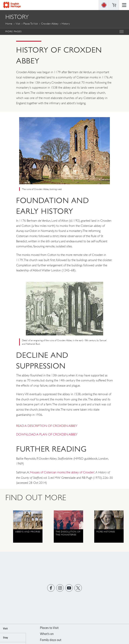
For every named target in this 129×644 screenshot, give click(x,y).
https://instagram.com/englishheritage (60, 588)
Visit (18, 24)
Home (9, 24)
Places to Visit (31, 24)
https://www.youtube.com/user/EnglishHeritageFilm (69, 588)
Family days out (51, 640)
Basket (114, 5)
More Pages (13, 31)
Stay (5, 638)
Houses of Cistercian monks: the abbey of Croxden (62, 472)
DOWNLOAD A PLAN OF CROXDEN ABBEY (47, 434)
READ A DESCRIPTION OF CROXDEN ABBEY (47, 426)
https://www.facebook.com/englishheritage (51, 588)
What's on (47, 634)
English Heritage (12, 5)
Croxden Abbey (50, 24)
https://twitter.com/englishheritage (78, 588)
